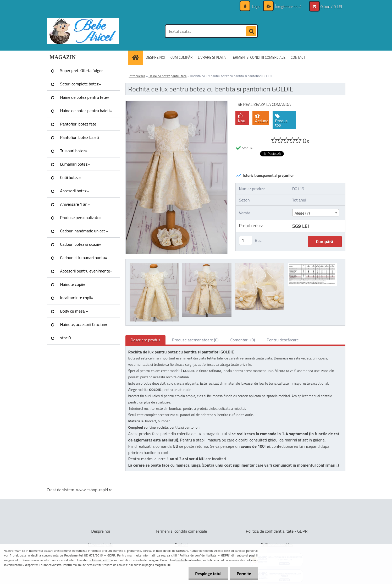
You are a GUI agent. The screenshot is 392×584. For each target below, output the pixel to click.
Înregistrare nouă (288, 6)
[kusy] (246, 240)
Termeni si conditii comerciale (181, 531)
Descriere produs (146, 340)
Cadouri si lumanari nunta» (84, 258)
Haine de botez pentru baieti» (86, 111)
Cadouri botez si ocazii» (81, 244)
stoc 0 (66, 338)
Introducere (137, 76)
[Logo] (83, 31)
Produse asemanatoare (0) (195, 340)
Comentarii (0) (242, 340)
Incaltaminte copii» (77, 298)
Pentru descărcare (283, 340)
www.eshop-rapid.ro (94, 490)
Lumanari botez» (75, 164)
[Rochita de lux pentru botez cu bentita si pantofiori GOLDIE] (177, 103)
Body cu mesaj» (74, 311)
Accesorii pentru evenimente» (86, 271)
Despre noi (101, 531)
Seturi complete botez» (81, 84)
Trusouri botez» (74, 151)
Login (256, 6)
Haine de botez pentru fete (167, 76)
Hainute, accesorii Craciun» (84, 324)
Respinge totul (208, 574)
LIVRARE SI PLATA (212, 57)
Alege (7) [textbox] (302, 213)
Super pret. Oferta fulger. (82, 70)
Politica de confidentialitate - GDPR (277, 531)
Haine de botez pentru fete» (85, 97)
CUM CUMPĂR (182, 57)
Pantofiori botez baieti (80, 137)
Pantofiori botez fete (78, 124)
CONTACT (298, 57)
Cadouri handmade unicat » (84, 231)
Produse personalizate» (81, 217)
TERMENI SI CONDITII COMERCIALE (258, 57)
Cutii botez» (71, 177)
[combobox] (316, 213)
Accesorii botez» (75, 191)
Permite (244, 574)
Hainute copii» (73, 284)
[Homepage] (137, 57)
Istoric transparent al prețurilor (265, 176)
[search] (251, 31)
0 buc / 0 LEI (331, 7)
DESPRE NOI (156, 57)
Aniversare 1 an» (75, 204)
